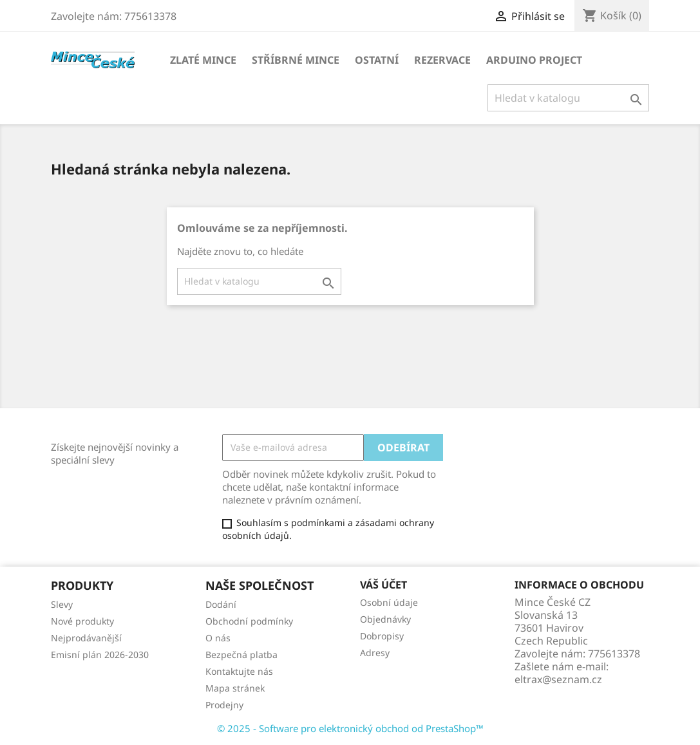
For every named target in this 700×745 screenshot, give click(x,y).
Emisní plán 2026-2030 (100, 655)
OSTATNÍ (377, 60)
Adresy (375, 653)
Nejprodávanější (86, 638)
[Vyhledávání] (568, 98)
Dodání (221, 604)
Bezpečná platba (241, 655)
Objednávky (385, 619)
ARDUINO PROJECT (534, 60)
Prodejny (224, 705)
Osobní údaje (389, 602)
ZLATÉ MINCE (203, 60)
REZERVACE (442, 60)
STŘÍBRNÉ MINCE (296, 60)
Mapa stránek (235, 688)
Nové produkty (82, 621)
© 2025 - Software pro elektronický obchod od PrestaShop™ (350, 728)
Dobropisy (382, 636)
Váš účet (383, 585)
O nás (218, 638)
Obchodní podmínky (249, 621)
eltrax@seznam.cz (558, 679)
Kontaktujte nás (239, 671)
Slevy (62, 604)
